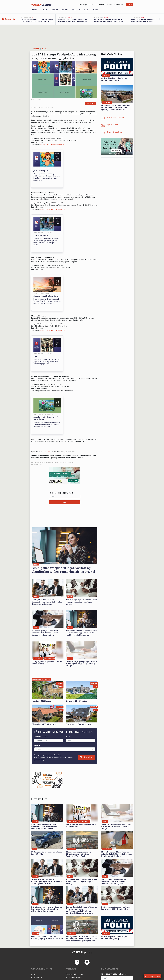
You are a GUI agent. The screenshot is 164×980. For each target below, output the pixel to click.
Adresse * (38, 715)
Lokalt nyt (76, 10)
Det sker (65, 10)
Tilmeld (129, 5)
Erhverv (54, 10)
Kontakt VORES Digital (40, 953)
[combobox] (36, 719)
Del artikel (91, 103)
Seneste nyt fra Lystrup (75, 943)
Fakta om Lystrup (72, 953)
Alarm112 (35, 10)
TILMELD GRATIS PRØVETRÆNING (53, 144)
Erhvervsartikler (72, 956)
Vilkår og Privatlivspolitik (41, 950)
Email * (69, 706)
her (49, 452)
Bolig (45, 10)
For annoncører (37, 947)
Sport (87, 10)
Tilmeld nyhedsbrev (152, 976)
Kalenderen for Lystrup (75, 950)
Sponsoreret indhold (74, 965)
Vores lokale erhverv (74, 947)
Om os (34, 943)
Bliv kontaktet (87, 726)
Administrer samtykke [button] (40, 956)
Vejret (95, 10)
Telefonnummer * (41, 706)
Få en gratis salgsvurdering (76, 962)
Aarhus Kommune (73, 959)
